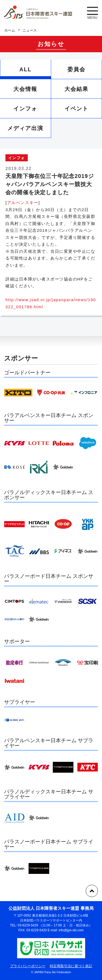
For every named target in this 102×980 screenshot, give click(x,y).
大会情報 (25, 89)
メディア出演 (25, 128)
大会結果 (76, 89)
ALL (25, 69)
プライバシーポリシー (28, 966)
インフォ (25, 109)
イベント (76, 109)
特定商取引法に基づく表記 (71, 966)
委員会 (76, 69)
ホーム (10, 30)
